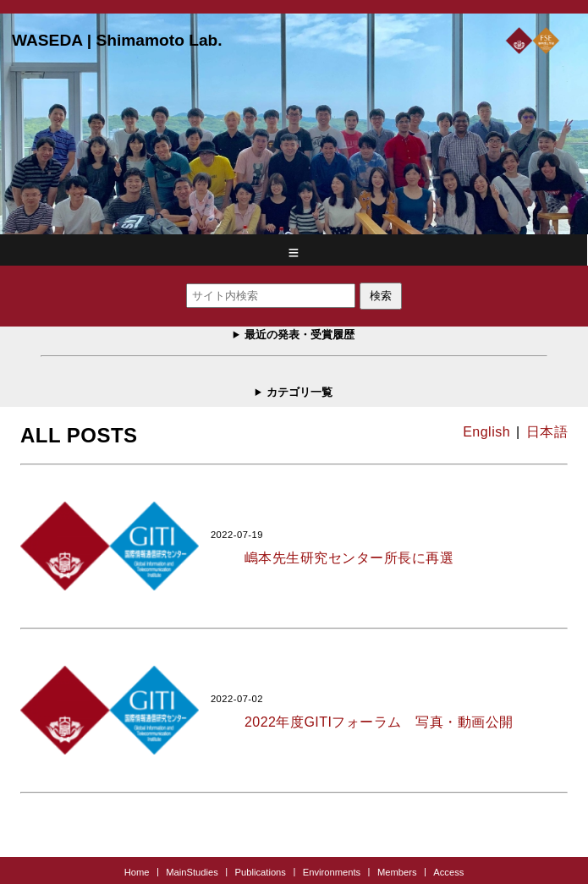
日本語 (547, 432)
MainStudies (192, 871)
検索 (381, 296)
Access (448, 871)
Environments (332, 871)
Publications (261, 871)
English (486, 432)
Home (137, 871)
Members (397, 871)
